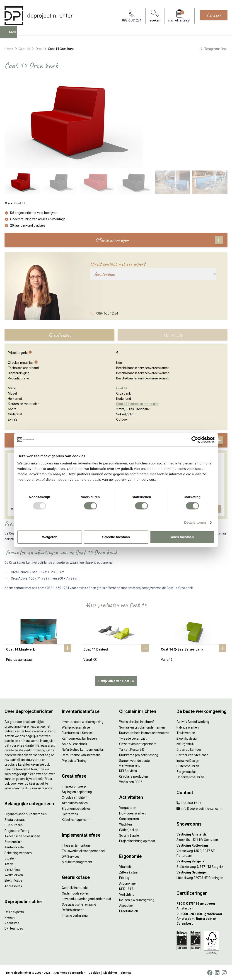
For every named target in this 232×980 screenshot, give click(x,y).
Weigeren (50, 537)
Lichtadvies (70, 813)
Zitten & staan (129, 871)
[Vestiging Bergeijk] (202, 860)
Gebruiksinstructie (75, 887)
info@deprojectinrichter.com (199, 808)
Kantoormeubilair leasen (79, 738)
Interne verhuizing (75, 915)
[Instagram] (224, 972)
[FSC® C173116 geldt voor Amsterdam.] (202, 905)
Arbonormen (128, 883)
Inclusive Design (188, 760)
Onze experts (14, 911)
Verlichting (12, 869)
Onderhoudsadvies (75, 892)
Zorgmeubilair (187, 771)
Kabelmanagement (76, 819)
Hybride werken (188, 727)
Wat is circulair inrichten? (137, 721)
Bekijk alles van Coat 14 (116, 680)
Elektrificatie (13, 880)
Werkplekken (14, 874)
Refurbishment (73, 909)
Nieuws (10, 916)
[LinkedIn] (217, 972)
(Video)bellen (129, 829)
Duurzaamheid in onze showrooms (144, 732)
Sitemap (126, 972)
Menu (14, 35)
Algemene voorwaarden (69, 972)
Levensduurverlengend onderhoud (86, 898)
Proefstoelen (129, 910)
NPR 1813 (126, 888)
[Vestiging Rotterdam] (202, 845)
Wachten (126, 824)
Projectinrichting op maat (137, 840)
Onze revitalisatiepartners (138, 743)
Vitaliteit (125, 866)
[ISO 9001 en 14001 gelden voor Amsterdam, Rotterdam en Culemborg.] (202, 918)
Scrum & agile (129, 835)
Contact (214, 15)
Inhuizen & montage (76, 845)
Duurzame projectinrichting (139, 754)
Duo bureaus (14, 824)
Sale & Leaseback (74, 743)
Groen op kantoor (189, 749)
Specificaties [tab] (59, 335)
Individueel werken (132, 812)
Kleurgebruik (185, 743)
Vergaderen (128, 807)
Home (9, 49)
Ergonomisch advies (76, 808)
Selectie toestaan (116, 537)
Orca (39, 49)
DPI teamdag (14, 928)
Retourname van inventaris (81, 754)
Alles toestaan (182, 537)
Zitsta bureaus (15, 819)
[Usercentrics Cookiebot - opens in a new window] (195, 440)
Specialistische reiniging (79, 904)
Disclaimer (110, 972)
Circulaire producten (134, 776)
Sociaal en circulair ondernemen (142, 727)
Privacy (124, 877)
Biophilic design (187, 738)
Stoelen (10, 857)
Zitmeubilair (13, 841)
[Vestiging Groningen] (202, 872)
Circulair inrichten (74, 797)
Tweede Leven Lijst (133, 738)
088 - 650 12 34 (107, 313)
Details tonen (195, 522)
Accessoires (13, 885)
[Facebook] (210, 972)
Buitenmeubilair (188, 765)
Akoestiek (126, 905)
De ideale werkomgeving (137, 899)
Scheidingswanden (18, 852)
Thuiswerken (186, 732)
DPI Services (71, 856)
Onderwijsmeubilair (190, 776)
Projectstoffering (17, 830)
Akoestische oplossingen (22, 835)
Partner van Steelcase (192, 754)
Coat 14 (24, 49)
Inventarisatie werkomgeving (83, 721)
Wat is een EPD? (131, 781)
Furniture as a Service (77, 732)
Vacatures (12, 922)
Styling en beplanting (77, 791)
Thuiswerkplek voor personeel (83, 850)
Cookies (94, 972)
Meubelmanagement (77, 861)
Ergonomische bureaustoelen (26, 813)
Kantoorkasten (15, 846)
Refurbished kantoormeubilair (83, 749)
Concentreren (129, 818)
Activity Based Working (193, 721)
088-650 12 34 (189, 802)
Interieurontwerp (74, 786)
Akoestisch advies (75, 802)
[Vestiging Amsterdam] (202, 834)
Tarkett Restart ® (132, 749)
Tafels (9, 863)
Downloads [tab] (173, 335)
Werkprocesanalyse (76, 727)
